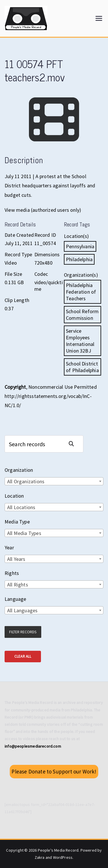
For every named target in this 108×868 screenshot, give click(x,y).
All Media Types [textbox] (24, 533)
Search (74, 444)
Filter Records (23, 632)
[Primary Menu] (99, 18)
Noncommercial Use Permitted (63, 387)
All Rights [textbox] (18, 585)
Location (14, 496)
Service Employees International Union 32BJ (80, 341)
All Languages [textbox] (22, 610)
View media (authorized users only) (43, 210)
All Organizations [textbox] (26, 481)
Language (15, 599)
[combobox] (54, 481)
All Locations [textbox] (21, 507)
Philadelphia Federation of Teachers (81, 292)
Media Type (17, 522)
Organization (19, 470)
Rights (12, 573)
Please (54, 771)
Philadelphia (79, 259)
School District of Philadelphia (82, 367)
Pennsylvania (80, 246)
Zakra (40, 857)
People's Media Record (58, 850)
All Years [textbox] (16, 559)
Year (9, 547)
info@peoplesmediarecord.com (33, 746)
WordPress (63, 857)
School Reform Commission (82, 315)
